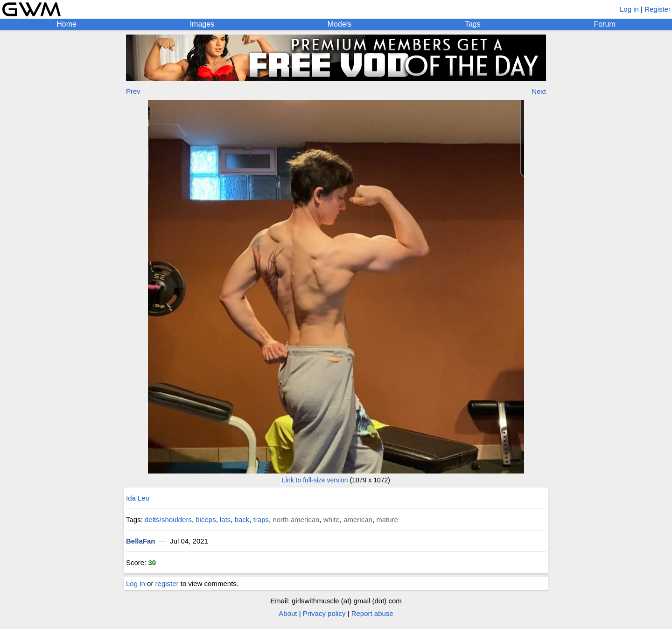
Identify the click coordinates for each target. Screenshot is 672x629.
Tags (473, 24)
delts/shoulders (168, 519)
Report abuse (372, 613)
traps (261, 519)
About (288, 613)
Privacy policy (324, 613)
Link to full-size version (315, 480)
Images (202, 24)
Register (658, 9)
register (167, 583)
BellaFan (141, 541)
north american (296, 519)
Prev (133, 91)
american (358, 519)
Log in (629, 9)
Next (539, 91)
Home (66, 24)
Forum (604, 24)
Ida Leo (138, 498)
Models (340, 24)
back (242, 519)
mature (387, 519)
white (332, 519)
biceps (206, 519)
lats (225, 519)
